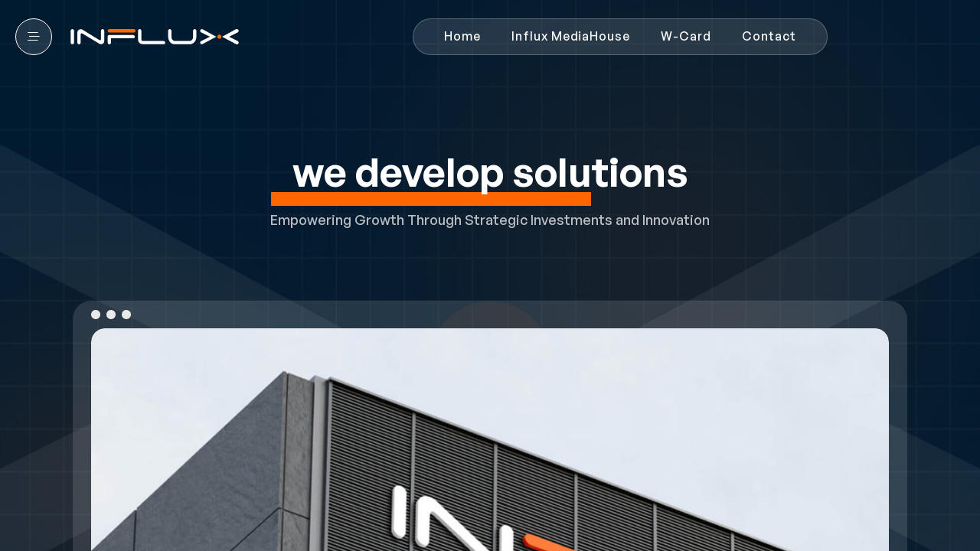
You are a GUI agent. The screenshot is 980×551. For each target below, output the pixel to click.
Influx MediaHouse (571, 36)
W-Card (686, 36)
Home (462, 36)
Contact (769, 36)
